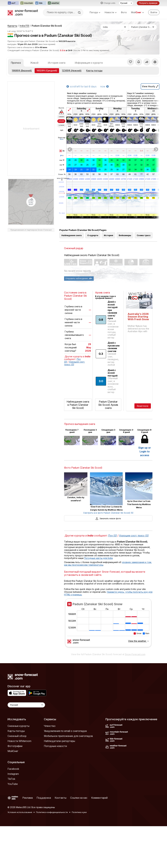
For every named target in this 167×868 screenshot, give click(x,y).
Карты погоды (94, 112)
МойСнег (13, 793)
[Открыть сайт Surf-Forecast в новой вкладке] (13, 3)
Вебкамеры (125, 277)
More (62, 181)
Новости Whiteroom (19, 783)
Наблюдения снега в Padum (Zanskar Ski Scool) (78, 447)
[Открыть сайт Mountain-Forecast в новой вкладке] (27, 3)
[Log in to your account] (154, 12)
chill (62, 212)
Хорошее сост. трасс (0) (134, 577)
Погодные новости (55, 788)
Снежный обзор (17, 778)
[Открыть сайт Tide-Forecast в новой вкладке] (41, 3)
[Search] (80, 13)
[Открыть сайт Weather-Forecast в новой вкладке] (54, 3)
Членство (50, 768)
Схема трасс (144, 277)
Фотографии (15, 788)
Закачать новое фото (108, 560)
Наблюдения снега (72, 277)
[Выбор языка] (126, 3)
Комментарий (99, 840)
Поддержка (44, 840)
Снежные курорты (18, 768)
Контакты (61, 840)
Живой (34, 105)
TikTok (11, 821)
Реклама (28, 840)
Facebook (13, 811)
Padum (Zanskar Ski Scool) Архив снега (108, 447)
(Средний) (47, 112)
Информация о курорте (89, 105)
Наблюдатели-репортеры (59, 783)
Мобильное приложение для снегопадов (68, 778)
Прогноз (16, 105)
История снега (57, 105)
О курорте (93, 277)
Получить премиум (148, 3)
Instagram (13, 816)
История (108, 277)
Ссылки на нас (79, 840)
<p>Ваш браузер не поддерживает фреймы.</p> (108, 667)
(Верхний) (22, 112)
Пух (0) (112, 577)
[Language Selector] (26, 747)
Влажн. (62, 216)
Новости (111, 12)
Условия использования (20, 854)
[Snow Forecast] (23, 12)
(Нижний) (72, 112)
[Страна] (115, 69)
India (24, 68)
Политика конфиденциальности (52, 854)
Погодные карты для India (98, 600)
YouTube (13, 826)
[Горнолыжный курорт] (143, 69)
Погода (95, 12)
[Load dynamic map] (31, 244)
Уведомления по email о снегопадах (65, 773)
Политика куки (79, 854)
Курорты (12, 68)
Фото (124, 12)
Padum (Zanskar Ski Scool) (47, 68)
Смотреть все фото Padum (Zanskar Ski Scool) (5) (108, 555)
